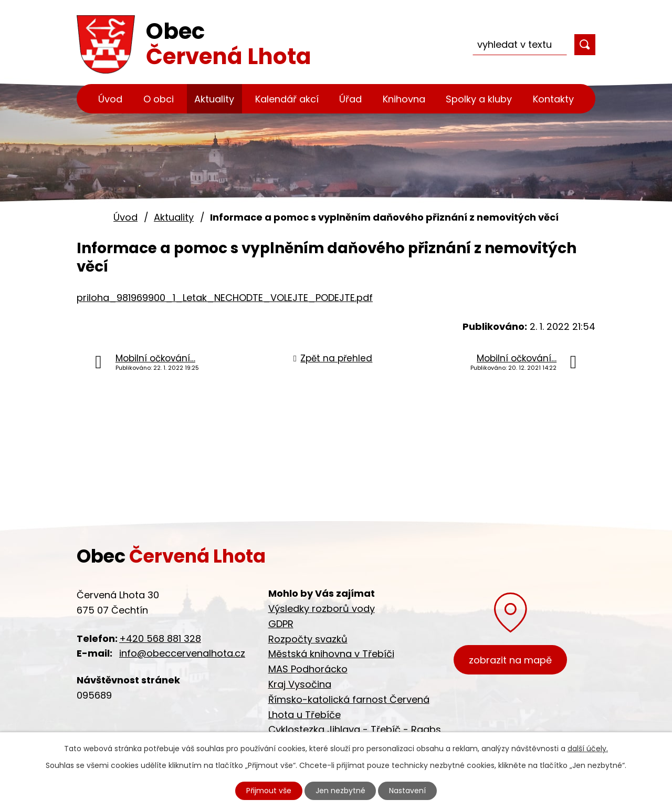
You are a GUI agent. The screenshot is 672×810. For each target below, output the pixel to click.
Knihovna (404, 99)
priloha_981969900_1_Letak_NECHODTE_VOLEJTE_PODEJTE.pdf (225, 298)
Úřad (350, 99)
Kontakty (553, 99)
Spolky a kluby (479, 99)
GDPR (281, 624)
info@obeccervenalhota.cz (182, 653)
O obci (159, 99)
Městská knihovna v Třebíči (331, 654)
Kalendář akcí (287, 99)
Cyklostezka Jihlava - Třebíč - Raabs (355, 729)
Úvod (110, 99)
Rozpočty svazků (308, 639)
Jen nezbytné (340, 791)
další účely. (588, 749)
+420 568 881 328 (160, 638)
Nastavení (408, 791)
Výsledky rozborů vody (322, 609)
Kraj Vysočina (300, 684)
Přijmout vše (269, 791)
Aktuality (214, 99)
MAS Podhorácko (308, 669)
